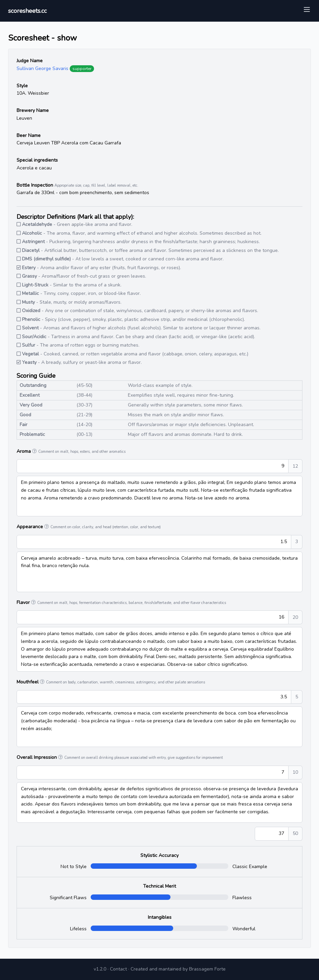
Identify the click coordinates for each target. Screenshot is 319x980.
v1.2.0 (100, 969)
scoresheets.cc (27, 11)
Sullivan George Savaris (42, 68)
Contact (118, 969)
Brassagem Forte (207, 969)
